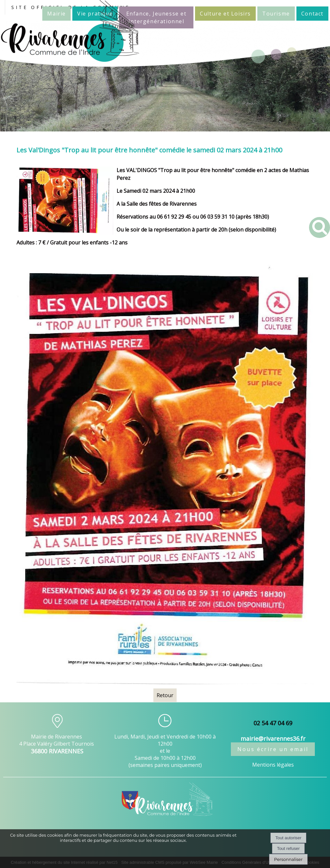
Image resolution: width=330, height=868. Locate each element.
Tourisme (276, 14)
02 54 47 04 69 (273, 723)
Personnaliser (288, 859)
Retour (165, 695)
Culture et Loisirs (225, 14)
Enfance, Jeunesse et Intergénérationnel (156, 17)
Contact (312, 14)
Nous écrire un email (273, 749)
